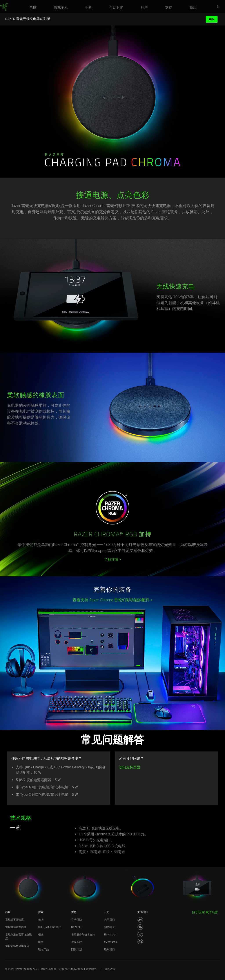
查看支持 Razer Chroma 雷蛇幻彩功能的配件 (112, 600)
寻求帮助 (76, 920)
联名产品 (44, 949)
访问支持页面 (130, 767)
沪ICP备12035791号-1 (72, 969)
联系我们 (109, 949)
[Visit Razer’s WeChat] (140, 927)
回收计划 (76, 949)
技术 (41, 920)
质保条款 (76, 942)
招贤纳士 (109, 927)
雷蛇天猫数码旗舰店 (17, 946)
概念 (41, 935)
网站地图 (91, 969)
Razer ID (76, 927)
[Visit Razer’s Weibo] (140, 920)
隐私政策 (110, 969)
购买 (212, 19)
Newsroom (111, 935)
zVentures (111, 942)
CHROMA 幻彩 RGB (50, 927)
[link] (4, 7)
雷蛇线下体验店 (15, 920)
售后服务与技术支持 (83, 935)
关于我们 (109, 920)
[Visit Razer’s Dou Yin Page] (140, 934)
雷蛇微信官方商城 (16, 927)
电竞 (41, 942)
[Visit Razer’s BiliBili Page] (140, 942)
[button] (219, 7)
